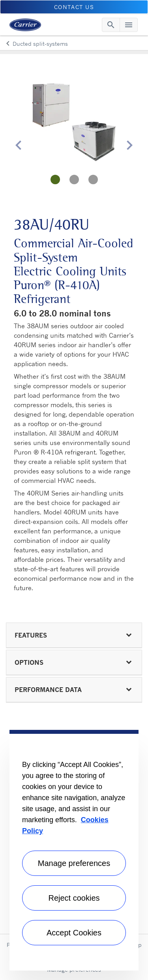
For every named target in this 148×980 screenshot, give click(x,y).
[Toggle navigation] (111, 25)
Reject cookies (74, 898)
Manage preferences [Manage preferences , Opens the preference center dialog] (74, 863)
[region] (74, 850)
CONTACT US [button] (74, 7)
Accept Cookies (74, 933)
